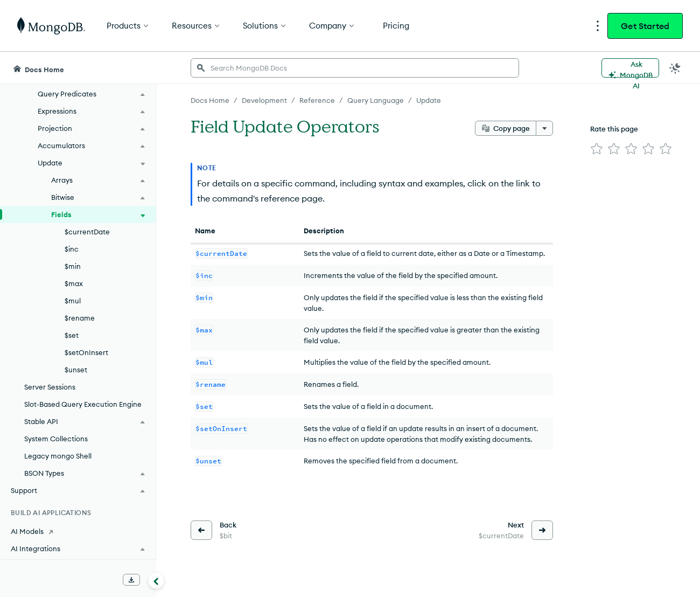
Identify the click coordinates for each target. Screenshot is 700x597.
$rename (80, 318)
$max (74, 283)
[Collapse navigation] (156, 580)
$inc (72, 249)
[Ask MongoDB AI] (630, 68)
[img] (597, 149)
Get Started (645, 26)
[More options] (544, 128)
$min (73, 266)
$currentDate (87, 232)
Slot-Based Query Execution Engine (83, 404)
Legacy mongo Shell (58, 456)
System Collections (56, 439)
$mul (73, 301)
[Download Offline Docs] (131, 580)
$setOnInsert (86, 352)
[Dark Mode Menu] (675, 68)
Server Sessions (50, 387)
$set (72, 335)
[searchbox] (355, 68)
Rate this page (614, 129)
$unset (76, 370)
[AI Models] (78, 531)
